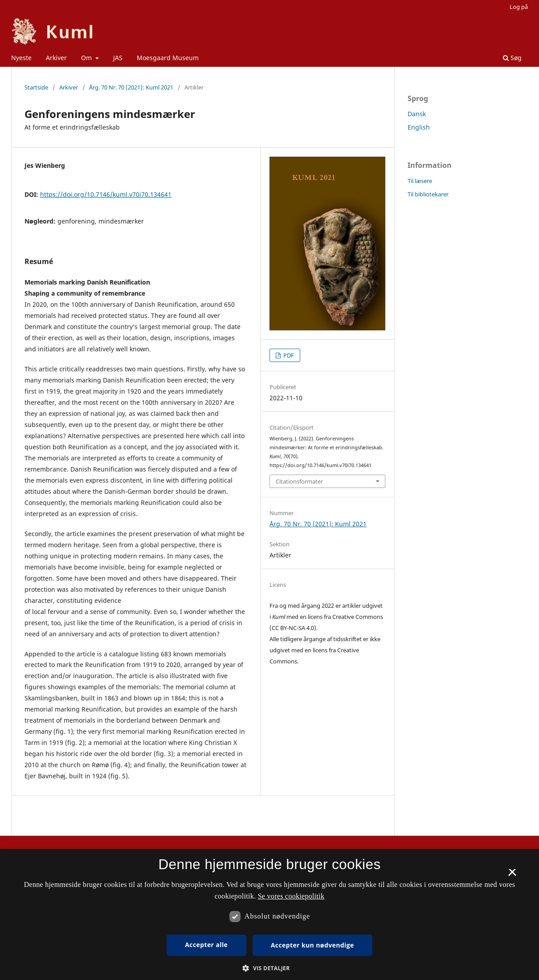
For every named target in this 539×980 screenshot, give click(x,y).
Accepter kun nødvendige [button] (312, 945)
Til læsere (420, 181)
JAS (118, 58)
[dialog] (269, 915)
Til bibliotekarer (428, 194)
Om (87, 58)
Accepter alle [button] (206, 945)
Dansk (417, 114)
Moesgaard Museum (168, 58)
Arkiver (56, 58)
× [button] (512, 875)
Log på (519, 7)
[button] (269, 968)
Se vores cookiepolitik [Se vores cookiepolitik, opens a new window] (291, 896)
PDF (288, 355)
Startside (36, 87)
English (419, 127)
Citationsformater (299, 481)
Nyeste (21, 58)
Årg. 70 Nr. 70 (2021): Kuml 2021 (131, 87)
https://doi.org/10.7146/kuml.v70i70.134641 (106, 194)
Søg (512, 58)
